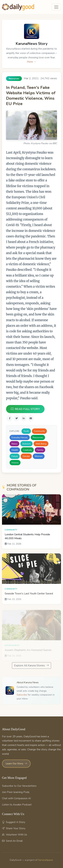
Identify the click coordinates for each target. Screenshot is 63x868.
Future (15, 456)
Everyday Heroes (20, 437)
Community (39, 431)
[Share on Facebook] (10, 418)
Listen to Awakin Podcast (17, 805)
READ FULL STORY (25, 409)
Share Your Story (14, 828)
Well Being (41, 444)
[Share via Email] (31, 418)
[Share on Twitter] (17, 418)
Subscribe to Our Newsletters (19, 786)
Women (39, 456)
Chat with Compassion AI (16, 798)
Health (15, 450)
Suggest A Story (14, 822)
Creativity (27, 450)
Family (40, 450)
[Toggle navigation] (56, 7)
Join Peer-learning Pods (16, 792)
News (14, 444)
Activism (26, 444)
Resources (38, 437)
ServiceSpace (45, 860)
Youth (26, 431)
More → (32, 62)
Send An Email (12, 841)
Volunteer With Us (15, 835)
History (15, 463)
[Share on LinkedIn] (24, 418)
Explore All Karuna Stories (32, 666)
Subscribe (22, 695)
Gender (26, 456)
